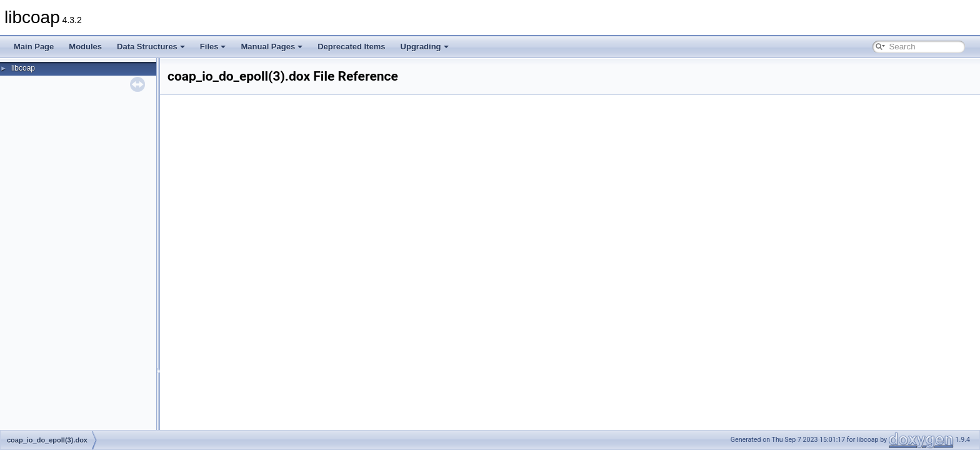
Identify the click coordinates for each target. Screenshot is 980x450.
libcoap (23, 68)
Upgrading (425, 47)
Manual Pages (272, 47)
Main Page (34, 47)
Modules (85, 47)
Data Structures (151, 47)
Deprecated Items (351, 47)
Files (213, 47)
